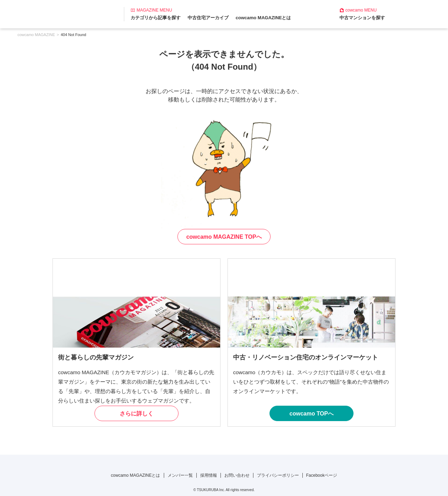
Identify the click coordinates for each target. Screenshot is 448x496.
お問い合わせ (237, 475)
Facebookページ (322, 475)
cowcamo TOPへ (311, 414)
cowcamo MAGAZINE (36, 35)
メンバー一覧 (180, 475)
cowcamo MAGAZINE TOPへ (224, 237)
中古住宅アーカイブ (208, 18)
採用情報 (209, 475)
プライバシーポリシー (278, 475)
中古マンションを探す (362, 18)
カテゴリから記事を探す (156, 18)
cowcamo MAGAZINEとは (263, 18)
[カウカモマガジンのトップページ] (48, 13)
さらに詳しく (136, 414)
